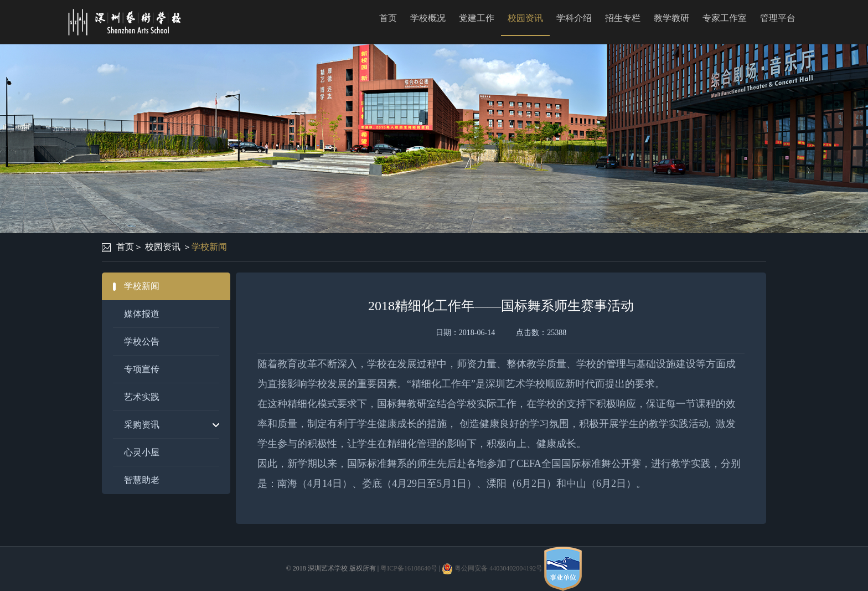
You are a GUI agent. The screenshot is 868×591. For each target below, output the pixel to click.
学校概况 (428, 18)
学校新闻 (209, 247)
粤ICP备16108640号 (409, 568)
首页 (388, 18)
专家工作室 (725, 18)
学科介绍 (574, 18)
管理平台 (778, 18)
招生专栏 (623, 18)
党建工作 (477, 18)
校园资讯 (525, 18)
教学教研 (671, 18)
